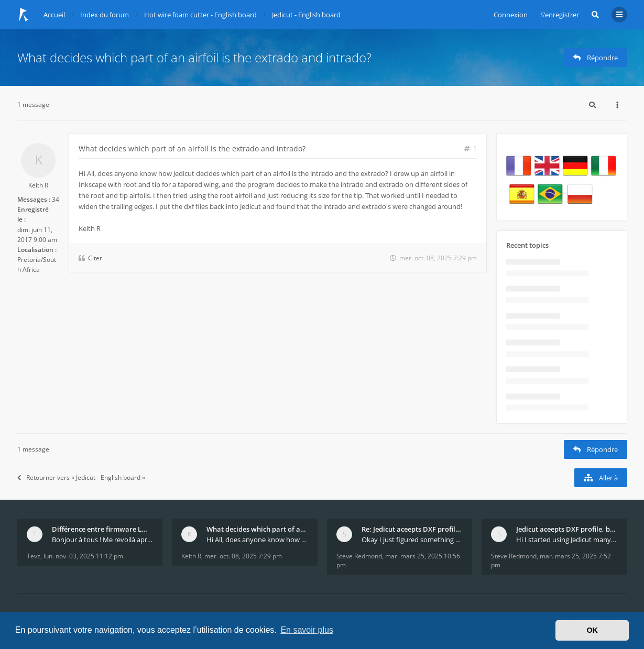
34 (56, 199)
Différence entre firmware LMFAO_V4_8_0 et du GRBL (103, 529)
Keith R (38, 185)
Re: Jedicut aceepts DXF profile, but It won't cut (412, 529)
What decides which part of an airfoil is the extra (257, 529)
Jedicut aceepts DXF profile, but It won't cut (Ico (567, 529)
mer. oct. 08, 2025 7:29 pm (243, 556)
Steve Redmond (359, 556)
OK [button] (592, 630)
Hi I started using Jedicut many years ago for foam (567, 540)
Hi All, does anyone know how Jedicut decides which (257, 540)
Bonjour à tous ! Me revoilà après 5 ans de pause (103, 540)
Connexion (511, 15)
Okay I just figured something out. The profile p (412, 540)
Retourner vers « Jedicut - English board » (81, 477)
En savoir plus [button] (307, 630)
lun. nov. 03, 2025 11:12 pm (83, 556)
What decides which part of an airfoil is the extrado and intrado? (194, 57)
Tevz (34, 556)
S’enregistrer (560, 15)
